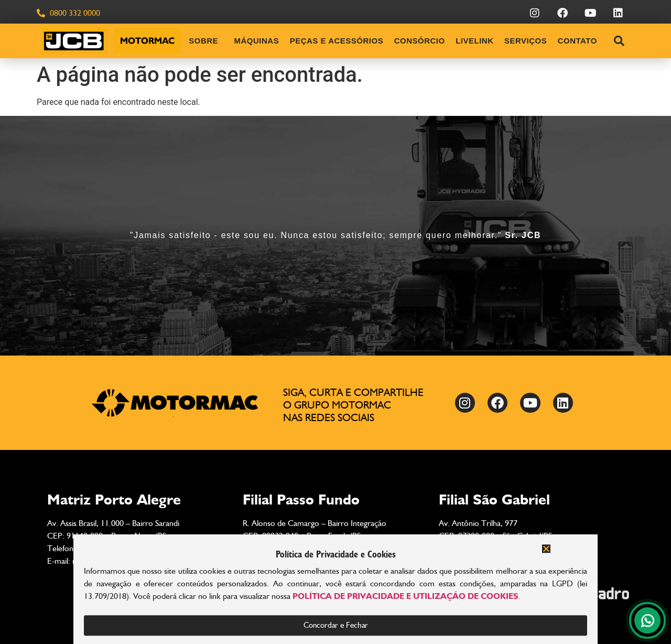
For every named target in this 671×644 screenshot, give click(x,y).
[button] (546, 554)
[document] (335, 322)
